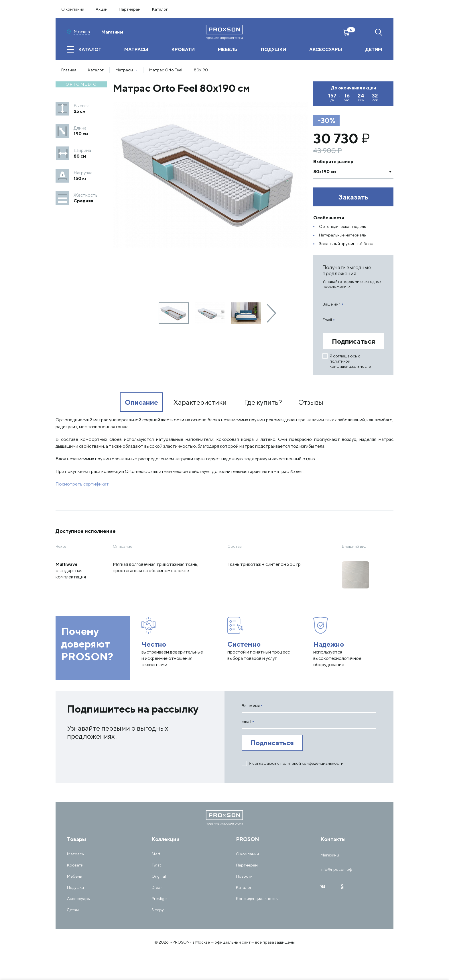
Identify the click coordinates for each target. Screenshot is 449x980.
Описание (141, 402)
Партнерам (130, 9)
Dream (157, 887)
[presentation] (271, 313)
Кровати (75, 865)
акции (369, 88)
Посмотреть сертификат (82, 484)
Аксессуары (79, 899)
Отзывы (311, 402)
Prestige (159, 899)
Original (159, 876)
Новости (244, 876)
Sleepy (158, 910)
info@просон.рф (336, 869)
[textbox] (348, 172)
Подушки (75, 887)
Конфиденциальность (257, 899)
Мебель (74, 876)
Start (156, 854)
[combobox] (353, 172)
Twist (156, 865)
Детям (73, 910)
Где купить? (263, 402)
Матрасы (76, 854)
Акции (102, 9)
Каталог (160, 9)
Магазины (112, 32)
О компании (73, 9)
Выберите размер (333, 162)
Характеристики (200, 402)
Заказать (353, 197)
